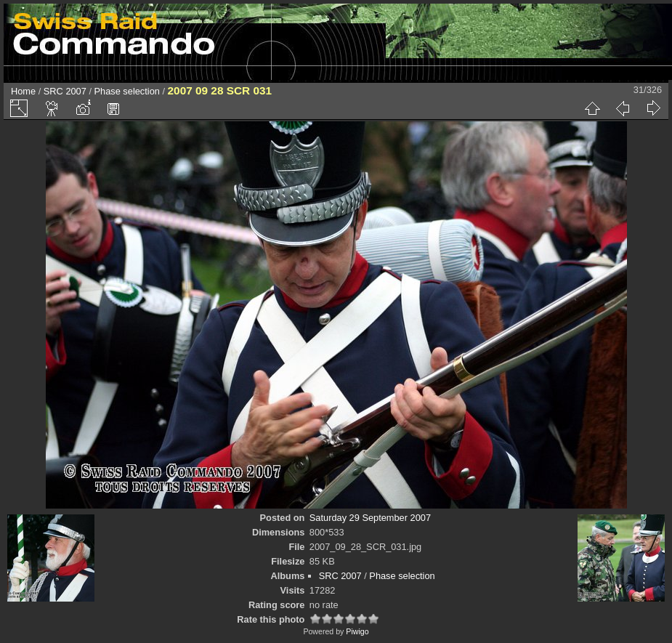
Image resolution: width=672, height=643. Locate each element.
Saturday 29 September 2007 (370, 518)
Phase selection (127, 91)
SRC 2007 (65, 91)
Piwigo (357, 631)
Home (23, 91)
